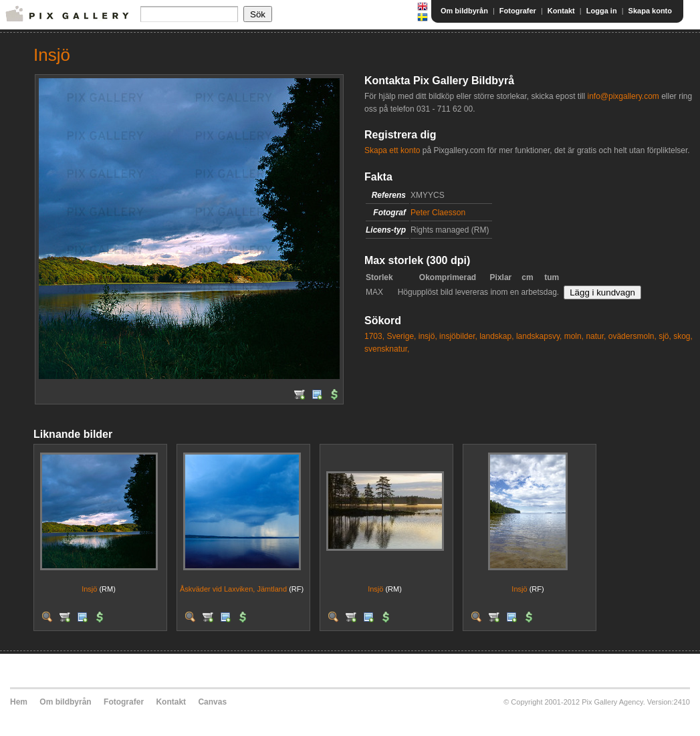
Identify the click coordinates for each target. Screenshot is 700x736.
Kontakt (561, 11)
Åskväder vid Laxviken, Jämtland (233, 589)
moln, (574, 336)
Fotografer (518, 11)
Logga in (602, 11)
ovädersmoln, (632, 336)
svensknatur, (387, 349)
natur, (596, 336)
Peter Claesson (438, 213)
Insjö (89, 589)
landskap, (496, 336)
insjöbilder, (458, 336)
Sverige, (401, 336)
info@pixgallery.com (623, 96)
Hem (19, 702)
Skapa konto (650, 11)
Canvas (212, 702)
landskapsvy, (539, 336)
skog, (683, 336)
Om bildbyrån (464, 11)
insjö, (428, 336)
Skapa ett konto (392, 150)
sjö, (665, 336)
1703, (374, 336)
